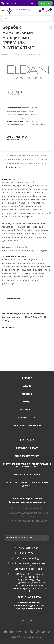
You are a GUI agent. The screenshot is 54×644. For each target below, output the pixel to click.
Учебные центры (27, 418)
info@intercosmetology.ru (29, 558)
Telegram (31, 621)
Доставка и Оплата (27, 448)
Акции (27, 386)
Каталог (27, 378)
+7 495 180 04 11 (11, 3)
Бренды (27, 402)
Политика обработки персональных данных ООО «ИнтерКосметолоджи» (29, 606)
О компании (27, 440)
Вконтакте (23, 621)
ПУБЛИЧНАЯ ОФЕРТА (29, 597)
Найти (49, 18)
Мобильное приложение (27, 426)
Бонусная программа (27, 456)
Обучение (27, 394)
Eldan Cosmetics (13, 167)
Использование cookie (27, 475)
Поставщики (27, 410)
